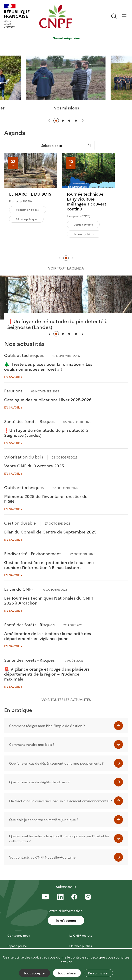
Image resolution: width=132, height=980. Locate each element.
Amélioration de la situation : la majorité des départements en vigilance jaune (48, 636)
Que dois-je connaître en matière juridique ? (44, 820)
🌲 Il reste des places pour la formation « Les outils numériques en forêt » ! (48, 366)
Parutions (13, 391)
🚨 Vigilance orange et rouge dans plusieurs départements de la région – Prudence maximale (47, 674)
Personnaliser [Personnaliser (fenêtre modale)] (98, 973)
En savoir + (13, 377)
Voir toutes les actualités (66, 700)
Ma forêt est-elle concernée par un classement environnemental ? (60, 801)
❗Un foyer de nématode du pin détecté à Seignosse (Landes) (46, 432)
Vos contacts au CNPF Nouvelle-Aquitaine (42, 857)
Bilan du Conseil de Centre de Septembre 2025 (50, 532)
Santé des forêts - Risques (29, 421)
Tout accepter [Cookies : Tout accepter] (35, 973)
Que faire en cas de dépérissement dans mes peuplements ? (56, 763)
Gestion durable (83, 224)
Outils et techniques (24, 355)
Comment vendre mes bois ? (32, 744)
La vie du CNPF (19, 589)
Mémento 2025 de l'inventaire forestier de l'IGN (46, 499)
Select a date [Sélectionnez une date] (52, 145)
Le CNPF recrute (81, 935)
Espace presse (17, 946)
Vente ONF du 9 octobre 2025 (34, 466)
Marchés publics (81, 946)
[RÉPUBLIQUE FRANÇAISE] (21, 16)
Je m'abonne (66, 920)
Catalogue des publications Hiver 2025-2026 (48, 399)
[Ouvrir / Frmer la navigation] (124, 15)
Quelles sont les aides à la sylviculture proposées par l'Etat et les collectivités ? (59, 838)
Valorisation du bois (28, 210)
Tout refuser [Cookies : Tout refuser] (67, 973)
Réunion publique (26, 219)
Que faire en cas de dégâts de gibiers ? (39, 782)
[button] (49, 121)
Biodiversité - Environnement (32, 553)
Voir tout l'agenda (66, 268)
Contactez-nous (19, 935)
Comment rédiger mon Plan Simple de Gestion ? (47, 726)
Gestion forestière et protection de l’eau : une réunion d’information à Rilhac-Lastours (49, 565)
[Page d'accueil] (56, 16)
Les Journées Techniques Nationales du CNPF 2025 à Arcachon (49, 600)
